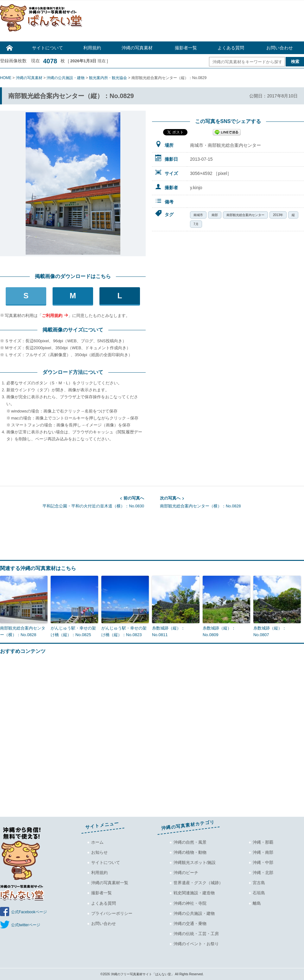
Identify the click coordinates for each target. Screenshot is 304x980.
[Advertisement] (196, 22)
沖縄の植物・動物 (190, 852)
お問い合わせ (280, 48)
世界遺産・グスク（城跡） (198, 883)
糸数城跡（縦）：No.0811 (168, 631)
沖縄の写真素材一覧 (110, 883)
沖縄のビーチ (186, 873)
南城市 (198, 215)
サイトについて (47, 48)
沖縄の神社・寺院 (190, 903)
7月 (196, 224)
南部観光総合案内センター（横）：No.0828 (232, 502)
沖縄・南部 (263, 852)
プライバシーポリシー (112, 913)
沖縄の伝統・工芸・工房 (196, 933)
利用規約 (92, 48)
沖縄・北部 (263, 873)
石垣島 (259, 893)
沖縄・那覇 (263, 842)
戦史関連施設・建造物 (194, 893)
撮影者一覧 (186, 48)
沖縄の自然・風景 (190, 842)
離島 (257, 903)
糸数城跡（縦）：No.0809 (219, 631)
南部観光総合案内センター (245, 215)
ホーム (97, 842)
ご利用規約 (52, 316)
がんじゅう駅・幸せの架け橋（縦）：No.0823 (124, 631)
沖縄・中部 (263, 862)
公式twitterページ (26, 925)
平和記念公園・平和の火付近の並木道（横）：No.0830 (72, 502)
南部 (215, 215)
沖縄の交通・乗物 (190, 923)
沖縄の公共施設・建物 (194, 913)
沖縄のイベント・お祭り (196, 943)
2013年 (278, 215)
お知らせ (99, 852)
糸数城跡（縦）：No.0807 (270, 631)
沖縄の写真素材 (137, 48)
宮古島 (259, 883)
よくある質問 (231, 48)
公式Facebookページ (29, 912)
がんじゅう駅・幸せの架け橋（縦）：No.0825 (73, 631)
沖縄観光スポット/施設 (195, 862)
